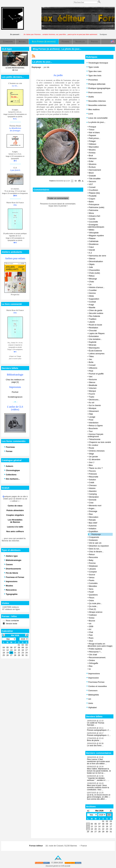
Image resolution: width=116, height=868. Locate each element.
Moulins (92, 150)
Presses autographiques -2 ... (99, 730)
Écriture (92, 167)
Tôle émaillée (95, 179)
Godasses (93, 540)
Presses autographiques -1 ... (99, 735)
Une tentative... (95, 339)
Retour (92, 554)
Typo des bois (94, 76)
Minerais (93, 345)
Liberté (92, 322)
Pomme (92, 563)
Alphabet (92, 707)
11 (88, 826)
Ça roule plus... (95, 603)
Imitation (93, 529)
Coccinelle (93, 222)
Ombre (92, 660)
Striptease (93, 566)
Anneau (92, 153)
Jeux (91, 641)
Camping (93, 494)
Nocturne (93, 379)
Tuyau (92, 397)
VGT (91, 184)
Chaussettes (94, 270)
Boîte (91, 362)
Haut (58, 859)
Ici (90, 669)
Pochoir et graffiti (96, 374)
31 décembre (95, 459)
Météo (92, 230)
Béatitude (93, 385)
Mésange (93, 279)
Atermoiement (95, 170)
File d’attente (94, 316)
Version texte (11, 624)
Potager (92, 141)
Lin (90, 284)
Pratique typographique (98, 88)
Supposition (94, 299)
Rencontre (93, 557)
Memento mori (95, 506)
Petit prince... (95, 138)
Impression (93, 678)
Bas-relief (93, 523)
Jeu (90, 359)
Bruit (91, 156)
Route (91, 448)
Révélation (93, 328)
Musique (93, 408)
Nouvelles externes (96, 105)
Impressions (93, 674)
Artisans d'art (94, 216)
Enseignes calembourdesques (96, 226)
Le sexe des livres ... (95, 746)
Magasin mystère (96, 236)
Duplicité (93, 342)
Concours (92, 691)
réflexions (93, 368)
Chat (91, 632)
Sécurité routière (96, 313)
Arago (91, 305)
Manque (92, 391)
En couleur (93, 445)
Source (92, 575)
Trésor (92, 130)
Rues (91, 638)
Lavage (92, 417)
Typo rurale (93, 67)
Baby (91, 560)
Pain (91, 635)
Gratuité (92, 176)
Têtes (91, 356)
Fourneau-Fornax (95, 682)
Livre (90, 114)
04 (88, 824)
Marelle (92, 307)
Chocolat (93, 331)
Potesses (93, 474)
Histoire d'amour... (97, 287)
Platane (92, 238)
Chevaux (93, 485)
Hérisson (93, 158)
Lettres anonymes (97, 354)
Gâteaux (93, 144)
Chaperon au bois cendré (100, 442)
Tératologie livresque (97, 63)
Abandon (93, 491)
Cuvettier (93, 290)
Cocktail (92, 302)
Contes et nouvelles (97, 686)
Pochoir (15, 392)
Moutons (93, 164)
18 (88, 829)
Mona (91, 213)
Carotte (92, 219)
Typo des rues (94, 71)
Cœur (91, 247)
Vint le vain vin (95, 543)
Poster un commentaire (58, 198)
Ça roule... (93, 606)
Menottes (93, 586)
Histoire (92, 488)
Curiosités (93, 583)
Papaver (92, 135)
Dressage (93, 511)
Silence (92, 259)
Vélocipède (94, 233)
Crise (91, 503)
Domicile (93, 500)
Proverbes (92, 80)
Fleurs (92, 598)
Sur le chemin (95, 405)
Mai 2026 (99, 811)
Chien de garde (96, 310)
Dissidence (94, 244)
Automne (93, 526)
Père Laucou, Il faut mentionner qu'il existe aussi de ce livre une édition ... (98, 761)
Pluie (91, 371)
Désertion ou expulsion (99, 546)
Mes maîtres (93, 109)
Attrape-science (95, 612)
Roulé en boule (95, 325)
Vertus (92, 577)
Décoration (94, 517)
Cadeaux (93, 615)
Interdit (92, 250)
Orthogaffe (93, 663)
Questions (93, 595)
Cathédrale (94, 241)
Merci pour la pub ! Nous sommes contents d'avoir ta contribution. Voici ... (98, 788)
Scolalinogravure (15, 397)
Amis (90, 703)
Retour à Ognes (96, 426)
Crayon (92, 199)
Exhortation (94, 336)
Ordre (91, 601)
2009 (91, 626)
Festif (91, 592)
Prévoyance (94, 204)
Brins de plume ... (94, 740)
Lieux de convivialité (97, 118)
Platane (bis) (94, 193)
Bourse (92, 621)
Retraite (92, 520)
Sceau (92, 618)
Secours (92, 181)
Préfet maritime (95, 649)
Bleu (91, 465)
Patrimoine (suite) (97, 207)
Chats (91, 282)
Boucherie (93, 428)
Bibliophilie (93, 695)
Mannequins (94, 348)
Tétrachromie (95, 439)
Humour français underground (95, 435)
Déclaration (94, 497)
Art (90, 629)
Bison (91, 173)
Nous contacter (12, 621)
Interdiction (94, 423)
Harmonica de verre (97, 256)
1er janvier (93, 457)
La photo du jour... (96, 122)
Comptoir (93, 572)
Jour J (91, 462)
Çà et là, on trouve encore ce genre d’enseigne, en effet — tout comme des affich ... (99, 797)
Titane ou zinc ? (96, 468)
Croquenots (94, 537)
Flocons (92, 471)
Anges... (92, 508)
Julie (91, 267)
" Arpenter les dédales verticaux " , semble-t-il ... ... (98, 779)
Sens (91, 589)
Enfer (91, 161)
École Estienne (95, 351)
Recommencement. (97, 657)
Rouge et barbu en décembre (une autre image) (100, 645)
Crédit (91, 482)
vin (90, 624)
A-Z (90, 253)
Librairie (92, 569)
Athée (91, 296)
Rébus (92, 276)
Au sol (91, 402)
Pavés (92, 580)
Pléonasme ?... (95, 652)
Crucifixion (93, 190)
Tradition (93, 319)
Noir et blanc (94, 132)
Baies (91, 202)
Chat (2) (92, 609)
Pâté (91, 414)
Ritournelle (93, 477)
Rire (91, 666)
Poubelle (93, 196)
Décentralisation (96, 261)
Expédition (93, 531)
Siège (91, 454)
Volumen (93, 388)
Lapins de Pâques (97, 333)
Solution (92, 480)
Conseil (92, 187)
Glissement (94, 411)
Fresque (92, 127)
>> (109, 815)
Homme (92, 293)
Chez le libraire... (96, 552)
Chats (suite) (94, 273)
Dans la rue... (95, 549)
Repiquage (96, 534)
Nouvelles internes (96, 101)
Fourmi (92, 394)
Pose (91, 420)
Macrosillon (94, 147)
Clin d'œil (93, 655)
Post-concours (94, 92)
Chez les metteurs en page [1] (15, 381)
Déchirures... (94, 400)
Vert (91, 377)
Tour (91, 431)
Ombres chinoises (97, 451)
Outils (90, 97)
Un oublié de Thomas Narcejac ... (96, 724)
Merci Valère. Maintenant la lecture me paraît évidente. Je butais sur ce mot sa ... (99, 771)
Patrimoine (93, 210)
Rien (91, 514)
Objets (92, 264)
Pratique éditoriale (96, 84)
